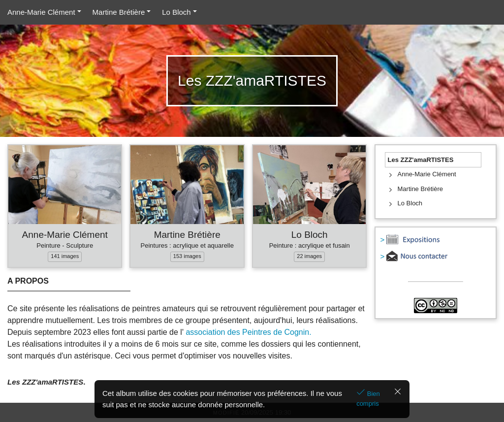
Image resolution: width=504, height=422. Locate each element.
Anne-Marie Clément (41, 12)
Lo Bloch (176, 12)
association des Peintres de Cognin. (248, 332)
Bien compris (368, 399)
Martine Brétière (119, 12)
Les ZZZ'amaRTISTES (421, 160)
